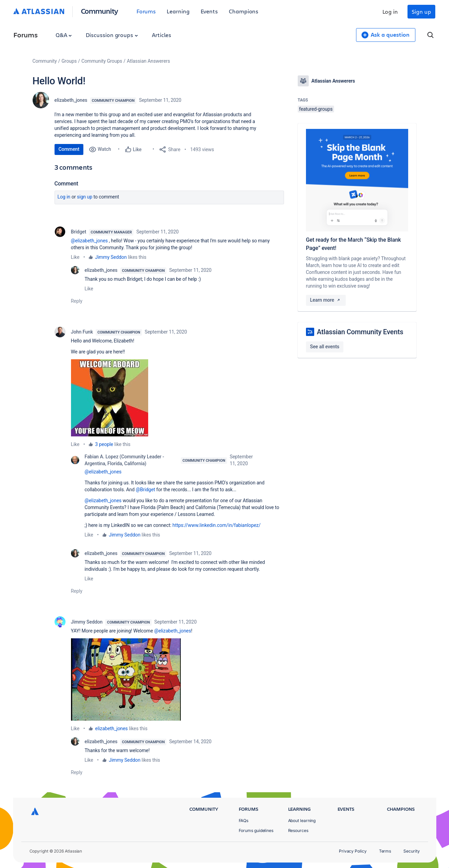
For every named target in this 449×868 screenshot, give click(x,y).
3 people (104, 444)
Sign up (421, 11)
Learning (178, 11)
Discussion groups (112, 35)
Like (75, 257)
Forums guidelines (256, 830)
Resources (298, 830)
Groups (69, 61)
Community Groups (102, 61)
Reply (77, 301)
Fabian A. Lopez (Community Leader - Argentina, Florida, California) (125, 460)
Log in (390, 11)
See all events (325, 347)
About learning (302, 821)
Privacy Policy (353, 851)
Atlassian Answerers (149, 61)
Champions (244, 11)
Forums (146, 11)
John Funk (82, 332)
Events (209, 11)
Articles (162, 35)
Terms (385, 851)
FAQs (244, 821)
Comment (69, 149)
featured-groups (316, 109)
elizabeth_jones (71, 100)
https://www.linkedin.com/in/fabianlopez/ (217, 525)
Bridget (79, 232)
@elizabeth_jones (90, 241)
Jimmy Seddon (111, 257)
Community (100, 11)
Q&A (64, 35)
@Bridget (146, 490)
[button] (110, 398)
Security (411, 851)
